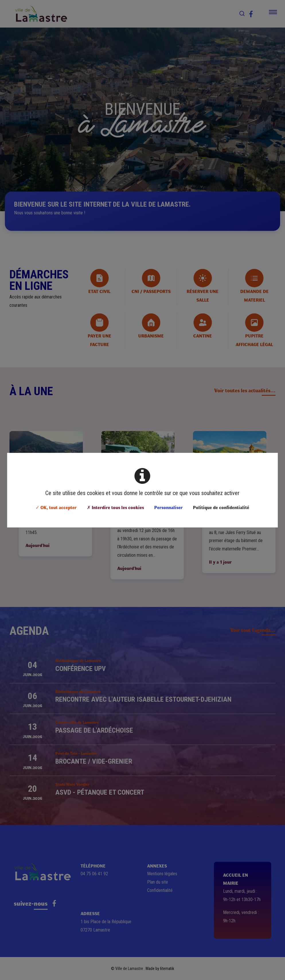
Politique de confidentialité (221, 507)
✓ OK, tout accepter (56, 507)
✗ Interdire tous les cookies (115, 507)
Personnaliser (168, 507)
